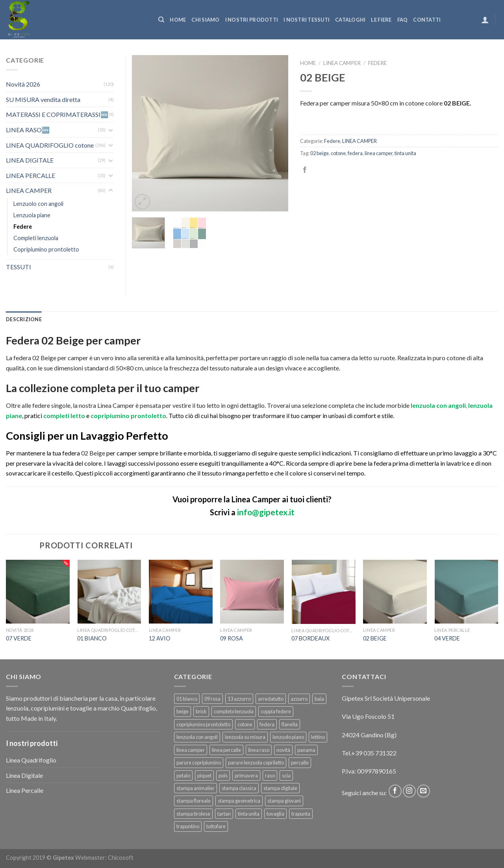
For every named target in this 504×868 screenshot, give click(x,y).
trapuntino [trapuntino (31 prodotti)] (188, 826)
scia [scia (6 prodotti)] (286, 775)
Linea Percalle (25, 790)
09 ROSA (232, 638)
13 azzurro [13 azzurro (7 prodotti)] (239, 699)
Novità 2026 (23, 84)
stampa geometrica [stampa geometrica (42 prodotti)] (239, 801)
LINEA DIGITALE (30, 160)
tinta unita (405, 153)
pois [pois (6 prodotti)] (223, 775)
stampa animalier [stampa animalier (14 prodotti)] (195, 788)
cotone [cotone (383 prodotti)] (245, 724)
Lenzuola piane (32, 215)
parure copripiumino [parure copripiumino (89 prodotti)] (199, 763)
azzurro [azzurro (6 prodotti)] (299, 699)
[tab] (24, 319)
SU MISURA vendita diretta (43, 99)
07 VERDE (19, 638)
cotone (338, 153)
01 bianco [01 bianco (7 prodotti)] (187, 699)
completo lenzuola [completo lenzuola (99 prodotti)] (234, 711)
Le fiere (381, 20)
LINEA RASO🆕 (28, 130)
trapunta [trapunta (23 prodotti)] (301, 814)
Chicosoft (121, 858)
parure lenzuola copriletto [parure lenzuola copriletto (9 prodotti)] (256, 763)
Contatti (427, 20)
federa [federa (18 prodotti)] (267, 724)
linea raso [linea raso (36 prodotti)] (259, 750)
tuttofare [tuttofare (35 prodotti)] (216, 826)
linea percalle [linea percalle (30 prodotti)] (226, 750)
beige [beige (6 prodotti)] (183, 711)
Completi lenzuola (36, 238)
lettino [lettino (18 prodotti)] (318, 737)
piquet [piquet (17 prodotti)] (204, 775)
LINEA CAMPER (342, 63)
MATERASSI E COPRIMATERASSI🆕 (57, 114)
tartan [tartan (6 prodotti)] (224, 814)
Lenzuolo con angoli (38, 204)
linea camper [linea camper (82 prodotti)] (191, 750)
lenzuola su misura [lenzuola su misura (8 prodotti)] (245, 737)
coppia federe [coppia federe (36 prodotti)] (276, 711)
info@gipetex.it (266, 512)
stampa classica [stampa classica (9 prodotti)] (239, 788)
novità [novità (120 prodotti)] (283, 750)
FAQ (403, 20)
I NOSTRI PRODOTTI (252, 20)
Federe (377, 63)
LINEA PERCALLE (31, 175)
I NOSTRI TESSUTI (307, 20)
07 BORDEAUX (310, 638)
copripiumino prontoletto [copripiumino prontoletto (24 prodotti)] (203, 724)
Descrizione (24, 319)
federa (355, 153)
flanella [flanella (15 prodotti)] (290, 724)
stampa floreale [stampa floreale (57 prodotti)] (194, 801)
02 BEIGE (375, 638)
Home (178, 20)
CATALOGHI (350, 20)
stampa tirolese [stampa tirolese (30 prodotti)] (193, 814)
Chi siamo (205, 20)
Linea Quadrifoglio (31, 760)
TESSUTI (19, 267)
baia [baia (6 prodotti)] (319, 699)
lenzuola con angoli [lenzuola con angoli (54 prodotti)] (197, 737)
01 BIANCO (92, 638)
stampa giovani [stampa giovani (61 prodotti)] (284, 801)
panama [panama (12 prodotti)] (306, 750)
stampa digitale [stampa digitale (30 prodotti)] (280, 788)
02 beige (320, 153)
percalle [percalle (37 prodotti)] (300, 763)
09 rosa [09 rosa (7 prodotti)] (212, 699)
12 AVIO (160, 638)
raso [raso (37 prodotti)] (270, 775)
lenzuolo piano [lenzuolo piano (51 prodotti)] (288, 737)
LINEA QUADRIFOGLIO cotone (50, 145)
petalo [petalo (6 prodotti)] (183, 775)
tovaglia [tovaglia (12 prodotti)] (275, 814)
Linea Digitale (24, 775)
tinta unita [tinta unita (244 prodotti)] (249, 814)
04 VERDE (447, 638)
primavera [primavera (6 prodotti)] (246, 775)
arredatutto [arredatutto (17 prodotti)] (271, 699)
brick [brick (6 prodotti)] (201, 711)
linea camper (379, 153)
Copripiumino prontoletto (46, 249)
